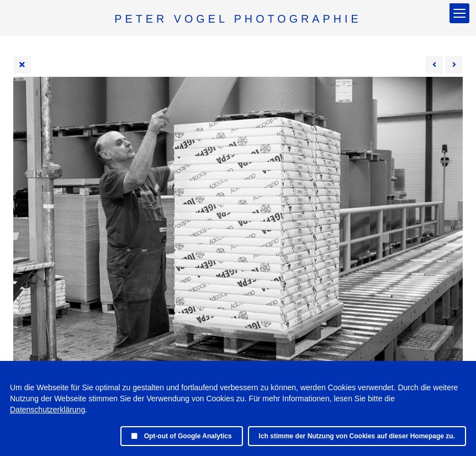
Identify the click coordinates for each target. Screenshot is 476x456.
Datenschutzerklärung (47, 410)
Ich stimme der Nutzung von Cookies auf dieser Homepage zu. (357, 436)
